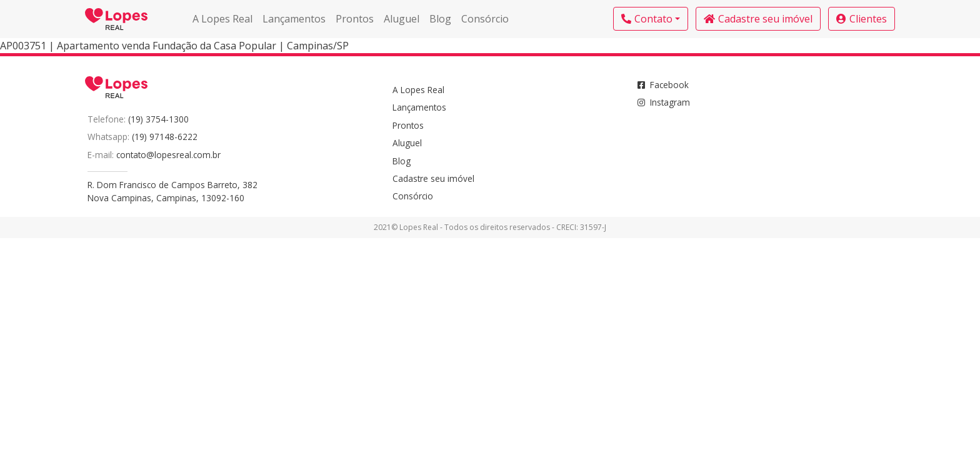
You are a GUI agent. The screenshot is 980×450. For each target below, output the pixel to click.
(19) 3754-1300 (158, 119)
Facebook (663, 85)
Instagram (664, 102)
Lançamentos (294, 19)
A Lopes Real (222, 19)
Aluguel (402, 19)
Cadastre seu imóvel (758, 19)
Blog (440, 19)
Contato (647, 19)
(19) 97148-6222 (165, 137)
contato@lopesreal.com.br (168, 155)
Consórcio (485, 19)
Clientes (862, 19)
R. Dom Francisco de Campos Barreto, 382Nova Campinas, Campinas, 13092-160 (172, 191)
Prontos (355, 19)
